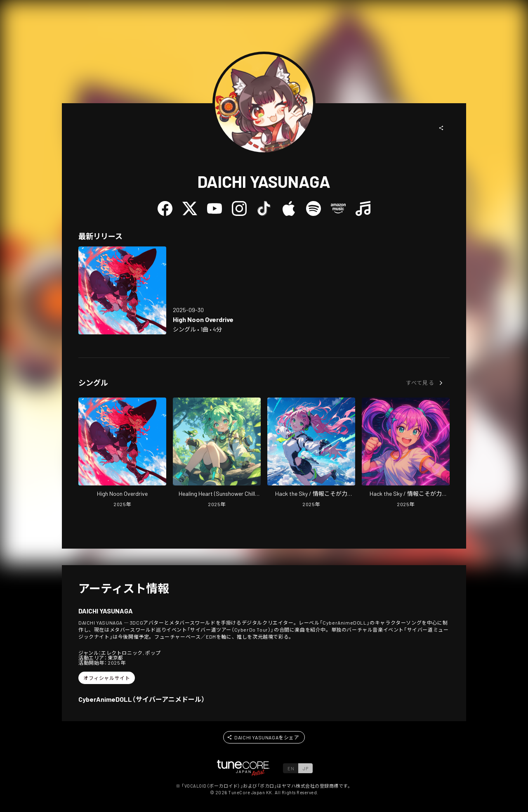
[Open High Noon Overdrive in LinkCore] (122, 290)
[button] (441, 128)
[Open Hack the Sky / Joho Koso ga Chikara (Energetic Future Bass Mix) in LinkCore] (406, 453)
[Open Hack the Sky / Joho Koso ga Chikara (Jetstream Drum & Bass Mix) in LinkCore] (311, 453)
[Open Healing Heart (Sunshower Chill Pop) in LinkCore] (217, 453)
